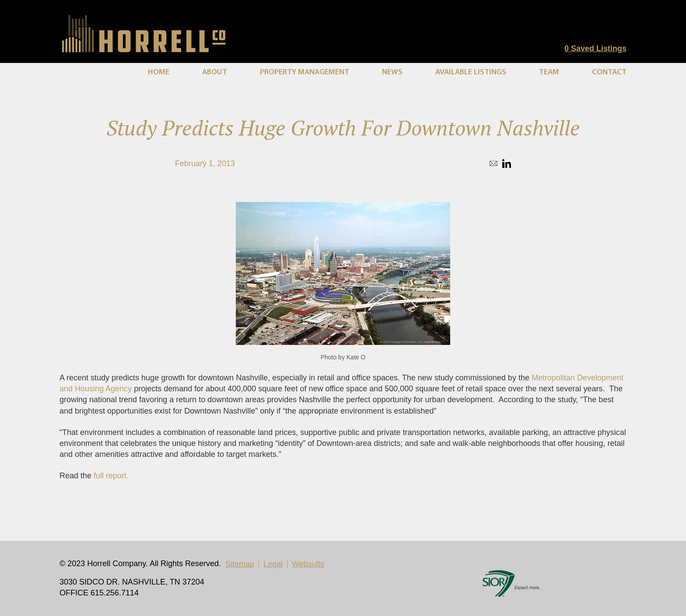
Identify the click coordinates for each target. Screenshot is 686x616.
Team (549, 72)
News (392, 72)
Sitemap (240, 564)
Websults (308, 564)
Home (159, 72)
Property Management (304, 72)
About (215, 72)
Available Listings (471, 72)
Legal (273, 564)
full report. (111, 476)
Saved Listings (595, 49)
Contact (609, 72)
